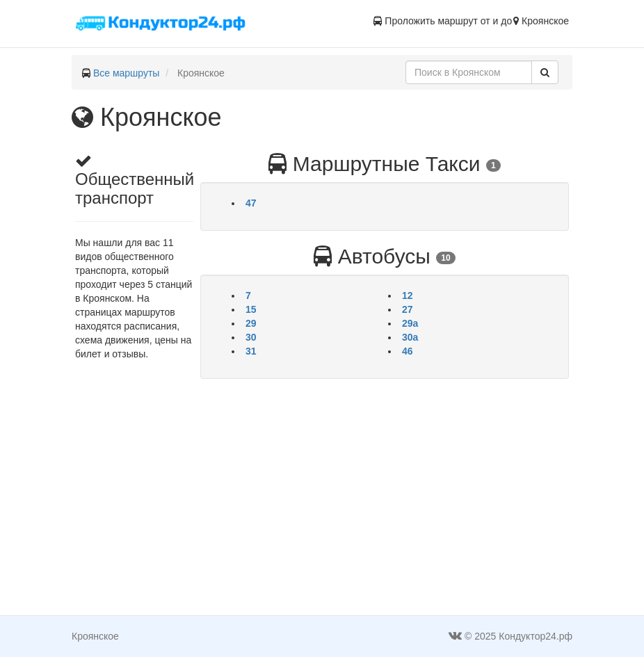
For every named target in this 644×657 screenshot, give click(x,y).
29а (410, 323)
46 (408, 351)
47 (251, 203)
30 (251, 337)
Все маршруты (127, 73)
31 (251, 351)
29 (251, 323)
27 (408, 309)
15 (251, 309)
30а (410, 337)
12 (408, 295)
